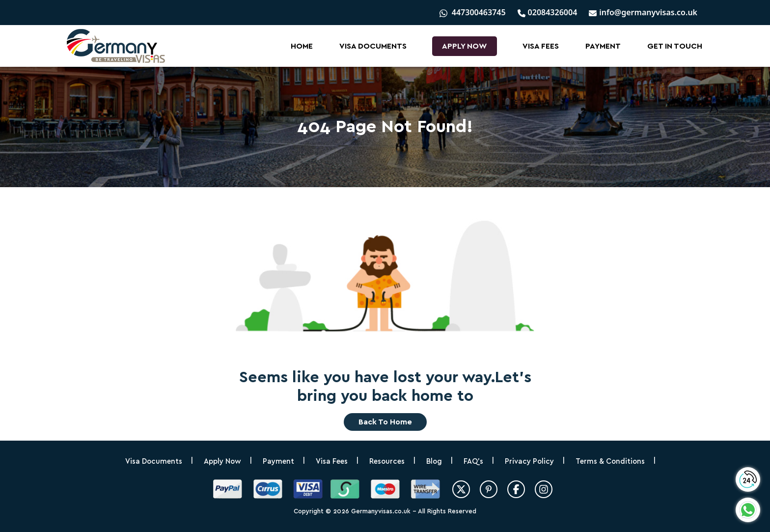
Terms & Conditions (610, 462)
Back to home (385, 422)
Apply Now (465, 46)
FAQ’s (473, 462)
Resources (387, 462)
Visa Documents (373, 46)
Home (302, 46)
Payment (603, 46)
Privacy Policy (529, 462)
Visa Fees (541, 46)
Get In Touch (675, 46)
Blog (434, 462)
